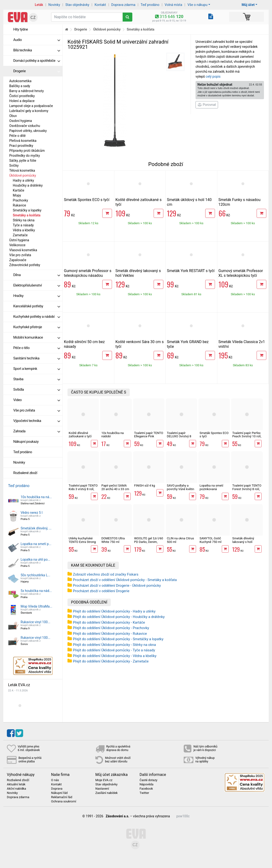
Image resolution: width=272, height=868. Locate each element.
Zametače (20, 235)
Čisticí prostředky (22, 96)
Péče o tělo (37, 348)
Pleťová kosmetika (23, 141)
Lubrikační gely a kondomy (29, 111)
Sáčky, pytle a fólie (23, 161)
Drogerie (37, 71)
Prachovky (20, 200)
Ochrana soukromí (64, 801)
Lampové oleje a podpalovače (31, 106)
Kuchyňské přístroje (37, 327)
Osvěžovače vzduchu (25, 126)
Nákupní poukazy (26, 442)
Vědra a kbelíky (24, 230)
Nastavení (102, 789)
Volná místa (174, 5)
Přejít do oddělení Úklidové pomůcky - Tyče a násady (114, 650)
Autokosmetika (20, 81)
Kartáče (18, 190)
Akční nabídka (16, 789)
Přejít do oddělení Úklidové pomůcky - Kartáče (109, 622)
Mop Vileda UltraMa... (36, 606)
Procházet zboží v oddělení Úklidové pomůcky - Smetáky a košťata (125, 580)
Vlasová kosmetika (23, 250)
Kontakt (100, 5)
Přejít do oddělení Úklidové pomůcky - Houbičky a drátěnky (119, 617)
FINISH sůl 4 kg (145, 485)
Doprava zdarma (123, 5)
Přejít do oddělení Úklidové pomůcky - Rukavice (110, 634)
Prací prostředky (21, 146)
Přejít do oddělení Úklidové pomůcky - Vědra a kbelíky (115, 656)
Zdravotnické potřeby (25, 265)
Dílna (37, 275)
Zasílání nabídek (107, 793)
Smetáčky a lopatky (27, 210)
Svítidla (37, 389)
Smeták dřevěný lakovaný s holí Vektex (243, 542)
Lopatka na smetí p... (36, 544)
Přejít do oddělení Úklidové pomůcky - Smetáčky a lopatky (118, 639)
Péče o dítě (17, 136)
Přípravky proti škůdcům (27, 151)
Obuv (13, 116)
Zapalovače (18, 260)
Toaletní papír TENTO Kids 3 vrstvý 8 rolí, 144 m (83, 489)
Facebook (146, 789)
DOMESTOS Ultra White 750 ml (113, 540)
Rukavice (19, 205)
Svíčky (14, 166)
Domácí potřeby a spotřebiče (37, 61)
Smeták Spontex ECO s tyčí (87, 200)
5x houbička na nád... (36, 591)
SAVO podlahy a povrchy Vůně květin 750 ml (181, 489)
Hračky (37, 296)
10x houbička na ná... (36, 497)
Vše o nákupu (197, 5)
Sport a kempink (37, 369)
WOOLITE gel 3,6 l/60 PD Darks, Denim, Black (149, 542)
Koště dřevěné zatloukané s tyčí (80, 435)
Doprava (57, 789)
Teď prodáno (150, 5)
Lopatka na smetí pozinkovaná (211, 487)
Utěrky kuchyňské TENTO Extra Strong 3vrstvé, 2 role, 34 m (82, 542)
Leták (39, 5)
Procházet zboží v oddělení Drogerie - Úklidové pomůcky (117, 586)
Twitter (144, 793)
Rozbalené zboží (25, 473)
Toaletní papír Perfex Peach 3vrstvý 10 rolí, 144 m (247, 436)
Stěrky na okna (24, 220)
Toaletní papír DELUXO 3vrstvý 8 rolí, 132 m (179, 436)
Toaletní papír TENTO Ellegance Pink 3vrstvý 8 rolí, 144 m (149, 436)
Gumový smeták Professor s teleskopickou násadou (88, 273)
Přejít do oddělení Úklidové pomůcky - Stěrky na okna (114, 645)
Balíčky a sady (20, 86)
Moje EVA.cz (104, 780)
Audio (37, 40)
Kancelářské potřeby (37, 306)
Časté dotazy (148, 780)
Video (37, 400)
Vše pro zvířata (20, 255)
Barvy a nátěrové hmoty (27, 91)
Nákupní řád (59, 793)
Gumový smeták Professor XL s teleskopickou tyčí (241, 273)
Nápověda (146, 784)
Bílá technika (37, 50)
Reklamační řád (62, 797)
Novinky (54, 5)
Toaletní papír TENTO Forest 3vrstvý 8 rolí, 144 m (247, 489)
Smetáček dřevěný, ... (36, 528)
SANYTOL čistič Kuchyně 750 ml (210, 540)
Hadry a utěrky (23, 180)
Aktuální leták (16, 784)
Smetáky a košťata (27, 215)
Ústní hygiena (19, 240)
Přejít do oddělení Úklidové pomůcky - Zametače (111, 661)
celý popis (213, 76)
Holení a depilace (22, 101)
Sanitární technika (37, 358)
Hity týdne (21, 29)
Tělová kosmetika (22, 170)
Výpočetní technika (37, 421)
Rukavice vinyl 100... (35, 622)
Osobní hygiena (21, 121)
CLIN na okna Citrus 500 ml (181, 540)
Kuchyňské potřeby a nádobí (37, 317)
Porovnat (207, 105)
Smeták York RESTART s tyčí (191, 271)
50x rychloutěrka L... (35, 575)
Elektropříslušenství (37, 285)
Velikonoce (17, 245)
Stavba (37, 379)
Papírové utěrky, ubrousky (28, 131)
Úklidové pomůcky (23, 175)
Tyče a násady (23, 225)
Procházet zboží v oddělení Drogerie (101, 591)
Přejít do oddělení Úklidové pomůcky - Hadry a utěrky (114, 611)
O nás (55, 780)
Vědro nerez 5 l (31, 513)
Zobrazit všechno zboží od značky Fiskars (106, 574)
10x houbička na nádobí (112, 435)
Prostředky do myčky (25, 156)
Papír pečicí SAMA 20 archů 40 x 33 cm (115, 487)
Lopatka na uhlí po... (35, 559)
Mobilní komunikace (37, 337)
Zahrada (37, 431)
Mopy (17, 195)
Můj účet (248, 5)
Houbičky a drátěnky (28, 185)
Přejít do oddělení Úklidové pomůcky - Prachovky (111, 628)
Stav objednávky (77, 5)
